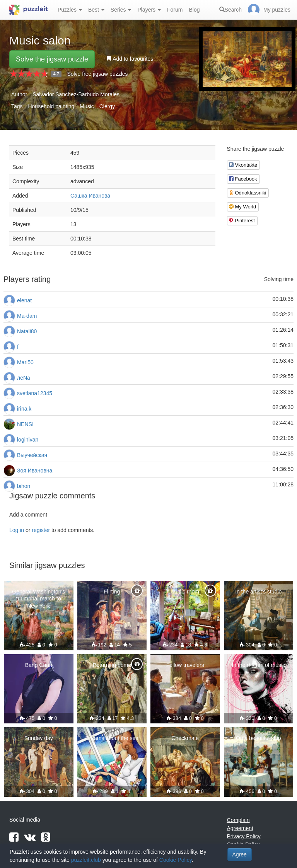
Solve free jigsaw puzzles (97, 74)
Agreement (240, 828)
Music (87, 106)
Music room (185, 592)
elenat (24, 300)
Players (149, 10)
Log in (17, 530)
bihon (24, 486)
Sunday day (39, 738)
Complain (238, 820)
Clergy (107, 106)
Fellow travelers (185, 665)
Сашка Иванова (90, 196)
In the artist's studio (258, 592)
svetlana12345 (35, 393)
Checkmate (185, 738)
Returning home (112, 665)
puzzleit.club (86, 860)
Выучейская (32, 455)
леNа (24, 378)
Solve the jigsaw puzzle (52, 59)
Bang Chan (39, 665)
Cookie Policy (176, 860)
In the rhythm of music (258, 665)
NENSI (25, 424)
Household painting (51, 106)
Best (96, 10)
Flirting (112, 592)
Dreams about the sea (112, 738)
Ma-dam (27, 316)
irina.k (24, 409)
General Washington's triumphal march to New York (38, 599)
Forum (175, 10)
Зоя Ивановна (35, 471)
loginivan (28, 440)
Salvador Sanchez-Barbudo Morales (76, 94)
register (41, 530)
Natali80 (27, 331)
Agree (240, 854)
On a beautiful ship (259, 738)
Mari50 (25, 362)
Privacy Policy (244, 836)
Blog (194, 10)
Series (121, 10)
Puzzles (70, 10)
